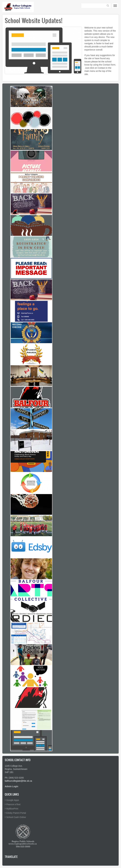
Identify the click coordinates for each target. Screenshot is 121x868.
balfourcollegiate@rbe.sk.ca (18, 781)
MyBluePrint (12, 809)
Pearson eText (13, 804)
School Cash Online (16, 817)
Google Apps (13, 800)
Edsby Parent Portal (16, 813)
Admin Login (12, 786)
